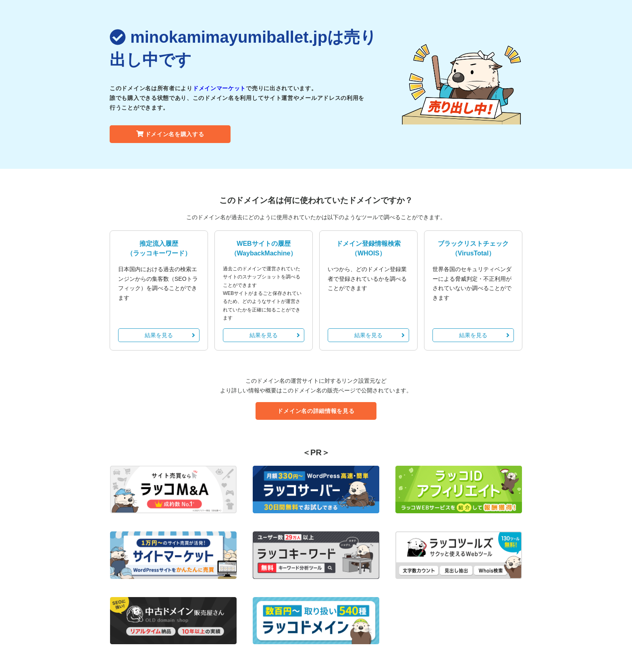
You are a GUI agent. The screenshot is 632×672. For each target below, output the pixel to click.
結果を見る (170, 335)
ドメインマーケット (219, 88)
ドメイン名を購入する (170, 134)
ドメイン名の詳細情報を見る (316, 411)
